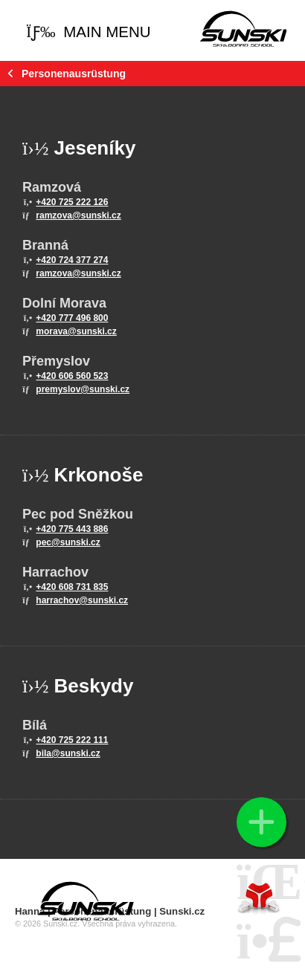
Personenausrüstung (74, 74)
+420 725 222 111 (72, 740)
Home (243, 28)
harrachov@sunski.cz (82, 600)
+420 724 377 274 (72, 260)
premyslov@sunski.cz (83, 389)
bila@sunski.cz (68, 753)
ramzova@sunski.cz (78, 215)
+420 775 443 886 (72, 529)
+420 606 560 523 (72, 376)
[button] (88, 32)
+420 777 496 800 (72, 318)
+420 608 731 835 (72, 587)
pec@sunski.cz (68, 542)
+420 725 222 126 (72, 202)
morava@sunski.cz (76, 331)
